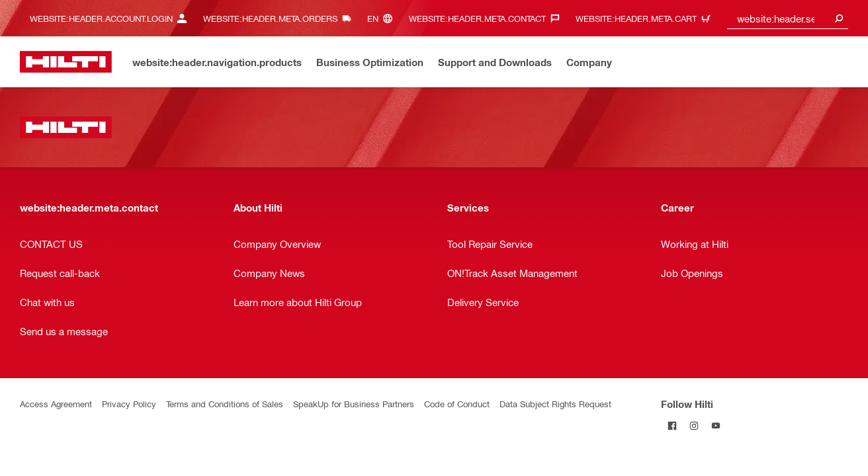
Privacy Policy (129, 404)
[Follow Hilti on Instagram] (694, 425)
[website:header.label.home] (66, 62)
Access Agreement (56, 404)
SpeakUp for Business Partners (354, 404)
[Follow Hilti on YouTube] (716, 425)
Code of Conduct (457, 404)
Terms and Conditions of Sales (225, 404)
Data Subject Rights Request (555, 404)
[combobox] (788, 18)
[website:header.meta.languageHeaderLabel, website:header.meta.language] (383, 18)
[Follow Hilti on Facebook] (672, 425)
